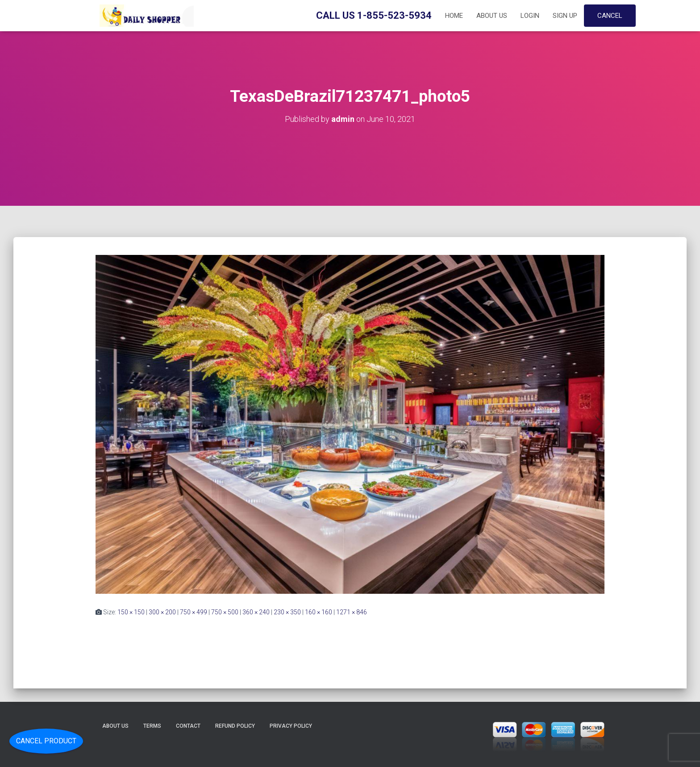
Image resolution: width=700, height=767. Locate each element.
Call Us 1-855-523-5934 (374, 15)
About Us (492, 16)
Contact (188, 726)
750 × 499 (194, 612)
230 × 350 (287, 612)
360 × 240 (256, 612)
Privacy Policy (291, 726)
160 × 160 (319, 612)
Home (454, 16)
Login (530, 16)
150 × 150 (131, 612)
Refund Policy (235, 726)
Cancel (610, 16)
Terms (152, 726)
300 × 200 (162, 612)
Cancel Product (46, 741)
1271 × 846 (352, 612)
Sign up (565, 16)
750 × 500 (225, 612)
